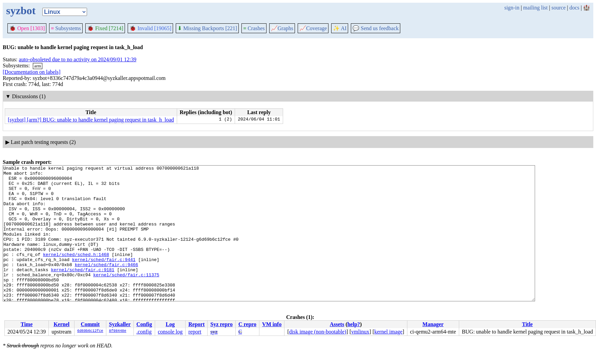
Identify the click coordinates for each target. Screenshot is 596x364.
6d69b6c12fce (90, 331)
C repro (247, 324)
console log (170, 332)
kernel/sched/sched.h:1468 (76, 273)
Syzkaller (120, 324)
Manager (433, 324)
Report (196, 324)
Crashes (254, 28)
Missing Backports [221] (207, 28)
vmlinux (360, 332)
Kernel (61, 324)
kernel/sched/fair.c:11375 (126, 297)
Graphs (282, 28)
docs (574, 8)
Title (527, 324)
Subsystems (66, 28)
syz (214, 332)
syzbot (21, 10)
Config (144, 324)
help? (354, 324)
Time (27, 324)
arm (38, 66)
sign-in (512, 8)
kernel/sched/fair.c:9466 (107, 285)
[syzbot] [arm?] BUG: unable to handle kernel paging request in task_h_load (91, 120)
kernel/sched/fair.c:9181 (82, 291)
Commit (90, 324)
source (559, 8)
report (195, 332)
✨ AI (340, 28)
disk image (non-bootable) (318, 332)
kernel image (388, 332)
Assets (337, 324)
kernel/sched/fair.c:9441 (104, 279)
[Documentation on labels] (32, 72)
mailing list (535, 8)
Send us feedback (376, 28)
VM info (272, 324)
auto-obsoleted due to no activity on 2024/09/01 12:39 (78, 59)
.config (144, 332)
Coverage (313, 28)
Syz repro (221, 324)
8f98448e (118, 331)
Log (170, 324)
